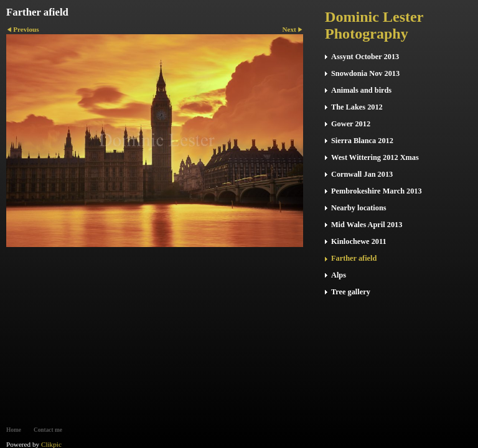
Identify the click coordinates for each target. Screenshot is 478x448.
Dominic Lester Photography (374, 25)
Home (14, 430)
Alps (339, 275)
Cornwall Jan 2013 (362, 174)
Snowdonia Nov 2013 (365, 73)
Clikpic (51, 444)
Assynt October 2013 (365, 57)
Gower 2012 (351, 124)
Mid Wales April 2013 (367, 225)
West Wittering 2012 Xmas (375, 157)
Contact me (48, 430)
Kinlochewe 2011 (359, 241)
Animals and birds (361, 90)
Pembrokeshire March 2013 (377, 191)
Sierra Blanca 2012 (362, 141)
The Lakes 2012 (357, 107)
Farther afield (354, 258)
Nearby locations (359, 208)
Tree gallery (351, 292)
